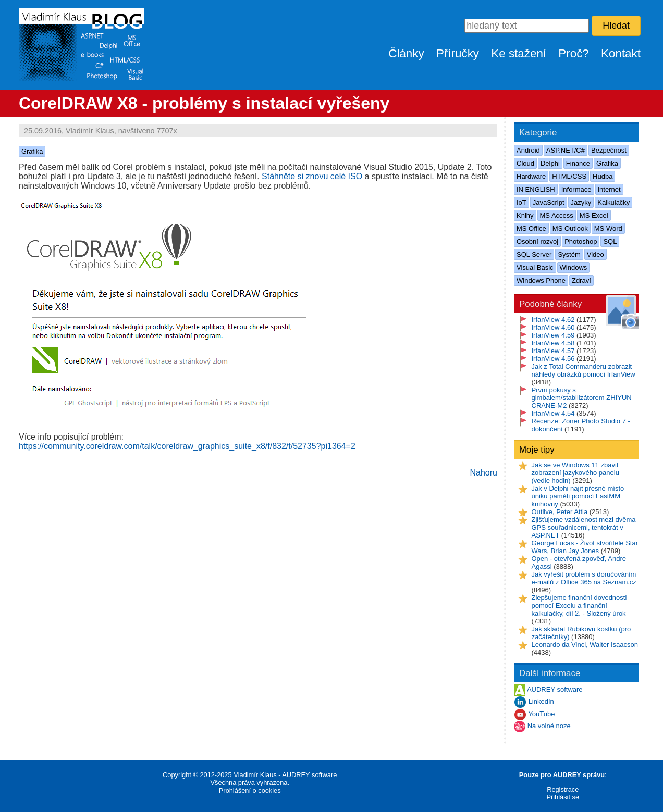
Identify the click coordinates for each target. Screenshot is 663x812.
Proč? (574, 53)
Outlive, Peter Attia (560, 512)
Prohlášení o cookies (250, 790)
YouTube (541, 714)
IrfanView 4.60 (553, 327)
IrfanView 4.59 (553, 335)
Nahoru (484, 473)
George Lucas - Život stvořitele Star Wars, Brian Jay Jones (585, 547)
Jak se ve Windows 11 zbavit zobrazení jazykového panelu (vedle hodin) (575, 473)
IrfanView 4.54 (553, 413)
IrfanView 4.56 (553, 359)
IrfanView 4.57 (553, 351)
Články (406, 53)
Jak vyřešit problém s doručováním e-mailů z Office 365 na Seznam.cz (584, 578)
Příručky (458, 53)
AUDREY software (555, 690)
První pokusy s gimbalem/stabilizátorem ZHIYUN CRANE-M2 (582, 398)
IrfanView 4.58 (553, 343)
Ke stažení (519, 53)
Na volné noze (549, 726)
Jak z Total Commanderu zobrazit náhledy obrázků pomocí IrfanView (584, 370)
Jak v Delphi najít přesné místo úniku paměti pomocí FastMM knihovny (578, 496)
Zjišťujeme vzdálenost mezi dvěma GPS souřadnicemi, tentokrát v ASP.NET (584, 527)
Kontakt (621, 53)
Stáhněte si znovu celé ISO (312, 176)
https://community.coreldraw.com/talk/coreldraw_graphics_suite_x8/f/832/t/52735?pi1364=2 (187, 446)
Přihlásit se (563, 797)
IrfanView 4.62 (553, 320)
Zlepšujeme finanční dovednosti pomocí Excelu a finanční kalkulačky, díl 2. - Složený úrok (579, 605)
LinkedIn (541, 702)
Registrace (563, 789)
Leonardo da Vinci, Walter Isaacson (585, 645)
